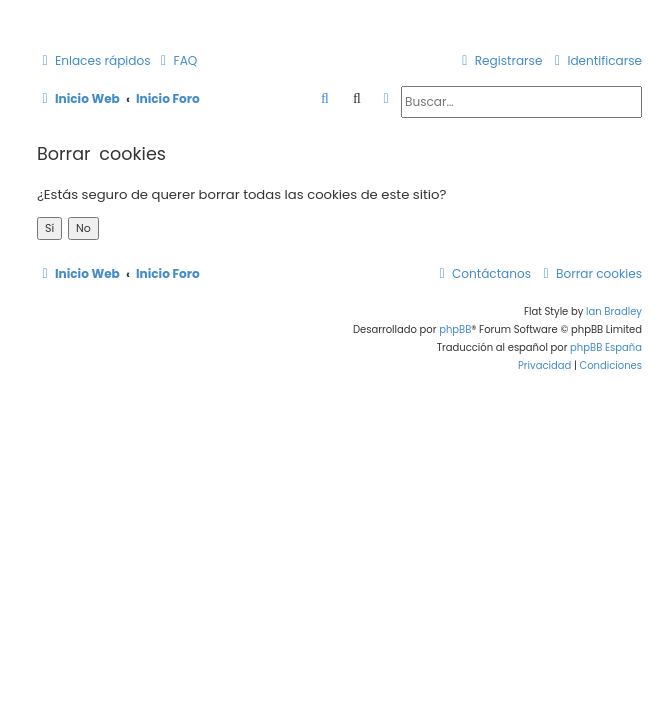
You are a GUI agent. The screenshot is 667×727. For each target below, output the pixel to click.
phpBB (455, 329)
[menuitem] (177, 61)
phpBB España (606, 347)
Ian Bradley (614, 311)
